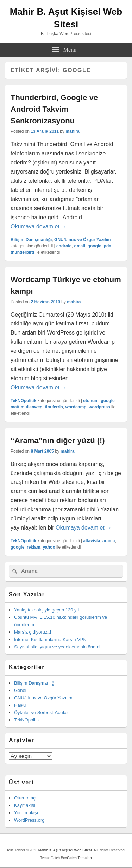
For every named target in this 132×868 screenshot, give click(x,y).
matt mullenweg (27, 407)
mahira (72, 131)
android (64, 246)
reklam (34, 547)
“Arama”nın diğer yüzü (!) (58, 441)
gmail (80, 246)
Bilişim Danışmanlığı (31, 240)
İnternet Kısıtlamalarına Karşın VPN (50, 639)
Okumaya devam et (39, 226)
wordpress (99, 407)
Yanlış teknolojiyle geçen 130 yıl (46, 610)
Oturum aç (25, 798)
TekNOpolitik (23, 401)
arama (109, 541)
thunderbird (22, 252)
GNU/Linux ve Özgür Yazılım (82, 240)
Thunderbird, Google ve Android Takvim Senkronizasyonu (54, 109)
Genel (20, 690)
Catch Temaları (79, 858)
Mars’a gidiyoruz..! (33, 632)
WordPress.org (29, 820)
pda (108, 246)
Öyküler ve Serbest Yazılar (41, 712)
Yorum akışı (26, 813)
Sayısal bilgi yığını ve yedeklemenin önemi (57, 647)
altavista (92, 541)
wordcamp (76, 407)
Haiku (20, 705)
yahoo (49, 547)
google (95, 246)
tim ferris (54, 407)
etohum (91, 401)
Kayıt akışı (25, 805)
